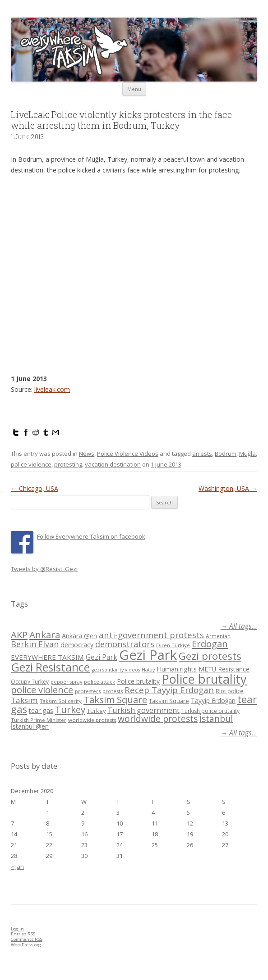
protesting (68, 464)
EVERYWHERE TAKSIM (47, 657)
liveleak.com (52, 389)
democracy (77, 645)
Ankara (45, 635)
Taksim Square (115, 699)
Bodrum (226, 454)
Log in (17, 929)
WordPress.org (26, 945)
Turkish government (143, 710)
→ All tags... (239, 626)
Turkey (70, 709)
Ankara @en (79, 636)
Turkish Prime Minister (39, 720)
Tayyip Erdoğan (213, 701)
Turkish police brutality (210, 711)
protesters (88, 691)
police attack (99, 682)
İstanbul (216, 719)
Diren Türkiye (173, 645)
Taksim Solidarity (61, 701)
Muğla (247, 454)
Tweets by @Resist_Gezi (44, 569)
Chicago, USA (35, 488)
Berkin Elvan (35, 644)
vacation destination (113, 464)
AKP (19, 635)
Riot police (230, 691)
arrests (202, 454)
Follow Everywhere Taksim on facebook (91, 536)
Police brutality (138, 681)
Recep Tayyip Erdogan (169, 690)
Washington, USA (228, 488)
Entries (23, 934)
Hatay (148, 670)
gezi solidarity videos (116, 670)
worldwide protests (92, 720)
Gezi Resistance (50, 667)
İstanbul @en (30, 726)
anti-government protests (151, 635)
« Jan (17, 867)
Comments (27, 939)
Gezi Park (102, 657)
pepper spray (66, 682)
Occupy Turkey (30, 682)
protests (113, 691)
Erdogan (210, 644)
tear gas (41, 710)
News (87, 454)
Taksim (24, 700)
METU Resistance (224, 669)
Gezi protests (210, 656)
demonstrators (125, 644)
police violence (31, 464)
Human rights (177, 669)
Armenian (218, 636)
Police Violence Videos (128, 454)
